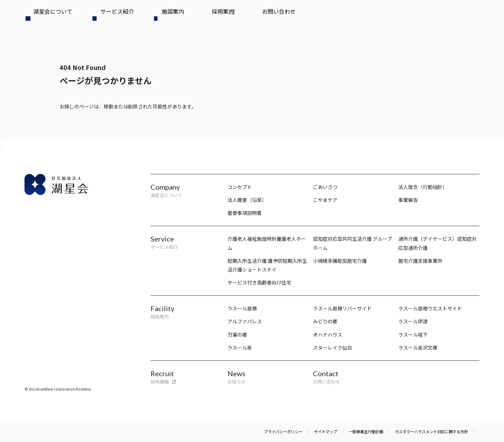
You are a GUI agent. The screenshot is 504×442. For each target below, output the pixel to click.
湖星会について (43, 16)
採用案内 (155, 16)
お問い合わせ (192, 16)
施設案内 (124, 16)
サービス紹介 (87, 16)
